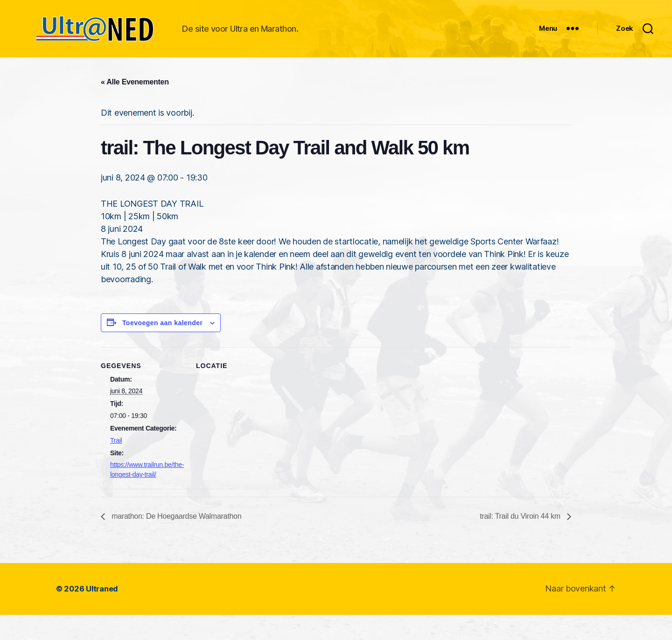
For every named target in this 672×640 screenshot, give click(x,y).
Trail (116, 466)
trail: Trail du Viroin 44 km (521, 542)
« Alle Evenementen (135, 107)
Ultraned (102, 614)
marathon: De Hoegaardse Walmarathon (175, 542)
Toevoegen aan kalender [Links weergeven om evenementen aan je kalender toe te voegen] (163, 348)
